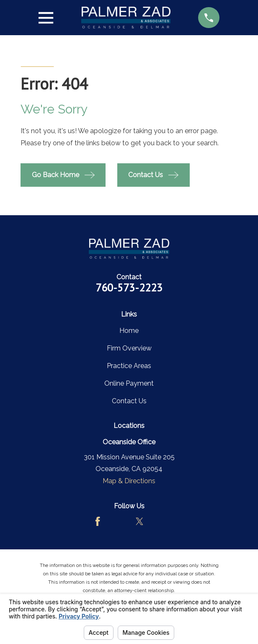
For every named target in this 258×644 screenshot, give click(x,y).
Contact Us (129, 401)
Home (129, 331)
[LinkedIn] (160, 521)
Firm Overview (129, 348)
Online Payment (129, 383)
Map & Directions (129, 481)
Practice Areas (129, 366)
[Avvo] (119, 521)
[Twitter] (139, 521)
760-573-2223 (129, 287)
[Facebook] (98, 521)
